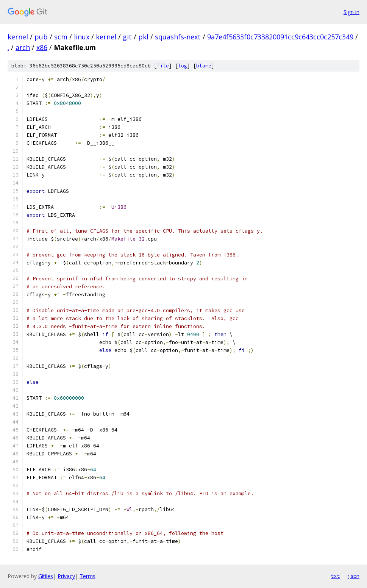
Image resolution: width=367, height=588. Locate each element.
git (127, 37)
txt (335, 576)
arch (23, 47)
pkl (143, 37)
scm (61, 37)
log (183, 66)
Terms (87, 576)
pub (41, 37)
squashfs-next (178, 37)
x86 (42, 47)
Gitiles (46, 576)
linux (82, 37)
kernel (18, 37)
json (353, 576)
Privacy (66, 576)
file (163, 66)
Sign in (351, 12)
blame (204, 66)
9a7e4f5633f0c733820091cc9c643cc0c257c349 (280, 37)
